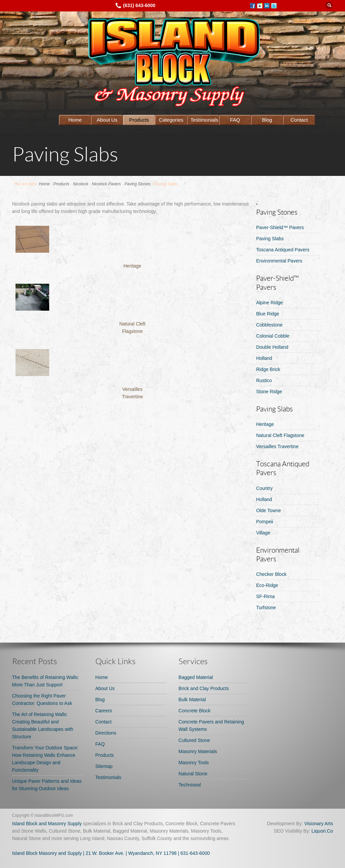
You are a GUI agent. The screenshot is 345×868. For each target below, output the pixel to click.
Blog (267, 120)
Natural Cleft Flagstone (280, 435)
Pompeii (265, 522)
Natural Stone (193, 774)
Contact (299, 120)
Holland (264, 358)
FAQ (235, 120)
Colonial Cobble (273, 336)
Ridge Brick (268, 369)
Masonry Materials (198, 751)
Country (264, 488)
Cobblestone (269, 325)
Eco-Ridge (267, 585)
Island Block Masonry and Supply (47, 853)
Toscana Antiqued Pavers (283, 250)
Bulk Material (192, 700)
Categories (171, 120)
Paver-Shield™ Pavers (280, 227)
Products (139, 120)
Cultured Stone (194, 740)
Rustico (264, 380)
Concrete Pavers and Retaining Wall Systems (211, 725)
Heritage (132, 266)
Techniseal (190, 785)
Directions (106, 733)
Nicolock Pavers (106, 184)
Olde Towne (269, 510)
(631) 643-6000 (139, 5)
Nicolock (80, 184)
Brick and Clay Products (204, 688)
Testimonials (204, 120)
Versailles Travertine (277, 446)
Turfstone (266, 608)
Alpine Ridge (269, 303)
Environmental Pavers (279, 261)
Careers (104, 711)
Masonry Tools (194, 763)
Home (75, 120)
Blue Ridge (268, 314)
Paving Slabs (270, 239)
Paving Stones (137, 184)
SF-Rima (265, 596)
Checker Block (271, 574)
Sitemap (104, 766)
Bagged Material (196, 677)
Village (263, 533)
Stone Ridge (269, 392)
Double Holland (272, 347)
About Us (107, 120)
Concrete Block (195, 711)
